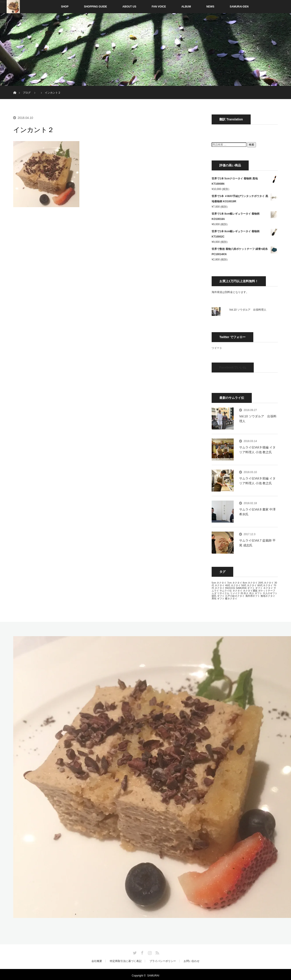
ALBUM (186, 7)
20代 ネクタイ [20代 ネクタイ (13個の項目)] (266, 583)
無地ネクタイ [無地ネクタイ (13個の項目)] (268, 596)
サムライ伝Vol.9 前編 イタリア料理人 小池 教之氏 (257, 481)
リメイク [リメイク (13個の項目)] (235, 593)
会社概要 (97, 961)
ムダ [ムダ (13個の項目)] (214, 593)
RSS (157, 952)
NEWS (210, 7)
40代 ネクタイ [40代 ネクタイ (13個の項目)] (233, 585)
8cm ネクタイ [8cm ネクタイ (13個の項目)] (250, 583)
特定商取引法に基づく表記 (126, 961)
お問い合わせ (192, 961)
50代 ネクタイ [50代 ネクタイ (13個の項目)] (249, 585)
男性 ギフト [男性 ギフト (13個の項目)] (218, 599)
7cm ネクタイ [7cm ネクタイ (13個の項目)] (234, 583)
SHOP (56, 7)
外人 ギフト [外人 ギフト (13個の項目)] (256, 593)
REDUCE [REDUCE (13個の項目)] (230, 588)
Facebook (142, 952)
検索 (252, 145)
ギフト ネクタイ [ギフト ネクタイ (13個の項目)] (264, 588)
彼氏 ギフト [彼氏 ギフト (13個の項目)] (218, 596)
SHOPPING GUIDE (96, 7)
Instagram (149, 952)
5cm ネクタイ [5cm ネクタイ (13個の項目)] (219, 583)
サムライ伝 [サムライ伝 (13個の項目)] (226, 591)
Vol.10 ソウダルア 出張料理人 (248, 310)
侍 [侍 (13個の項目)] (242, 593)
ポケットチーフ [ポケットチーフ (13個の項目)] (267, 591)
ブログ (27, 93)
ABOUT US (129, 7)
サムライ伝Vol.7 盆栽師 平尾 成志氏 (257, 543)
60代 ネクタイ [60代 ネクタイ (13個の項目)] (265, 585)
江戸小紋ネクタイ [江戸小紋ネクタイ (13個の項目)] (235, 596)
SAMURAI (153, 976)
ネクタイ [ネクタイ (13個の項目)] (237, 591)
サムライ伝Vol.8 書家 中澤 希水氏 (257, 512)
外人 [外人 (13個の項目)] (246, 593)
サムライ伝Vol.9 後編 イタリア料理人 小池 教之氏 (257, 450)
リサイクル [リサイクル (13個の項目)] (223, 593)
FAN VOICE (159, 7)
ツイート (217, 348)
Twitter (134, 952)
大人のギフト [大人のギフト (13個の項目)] (270, 593)
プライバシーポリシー (163, 961)
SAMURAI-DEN (239, 7)
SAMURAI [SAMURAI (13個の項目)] (241, 588)
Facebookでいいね (233, 367)
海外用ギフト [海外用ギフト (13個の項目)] (253, 596)
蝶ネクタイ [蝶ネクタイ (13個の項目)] (231, 599)
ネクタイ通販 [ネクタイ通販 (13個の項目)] (250, 591)
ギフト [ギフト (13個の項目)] (251, 588)
